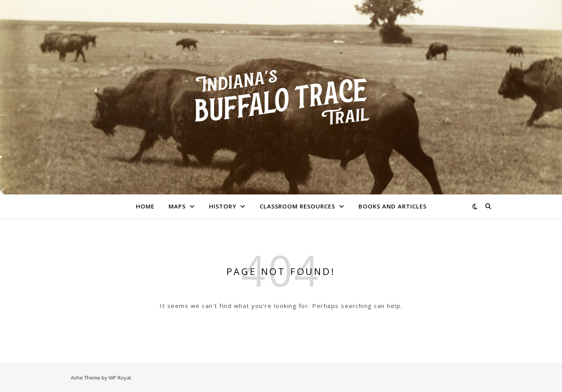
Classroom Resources (297, 206)
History (223, 206)
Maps (177, 206)
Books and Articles (393, 206)
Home (145, 206)
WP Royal (120, 378)
